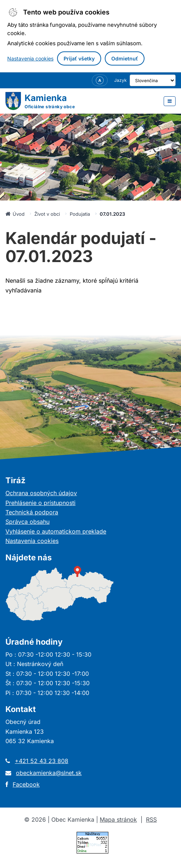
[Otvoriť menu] (170, 101)
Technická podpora (32, 512)
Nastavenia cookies (30, 58)
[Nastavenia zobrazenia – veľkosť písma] (90, 80)
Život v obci (47, 214)
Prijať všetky (79, 58)
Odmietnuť (125, 58)
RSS (151, 819)
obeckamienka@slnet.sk (49, 773)
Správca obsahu (27, 522)
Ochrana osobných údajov (41, 493)
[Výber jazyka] (148, 80)
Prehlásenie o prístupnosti (40, 503)
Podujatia (80, 214)
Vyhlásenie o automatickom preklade (56, 531)
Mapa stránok (118, 819)
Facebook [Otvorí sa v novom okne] (26, 784)
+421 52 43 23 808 (42, 761)
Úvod (15, 214)
